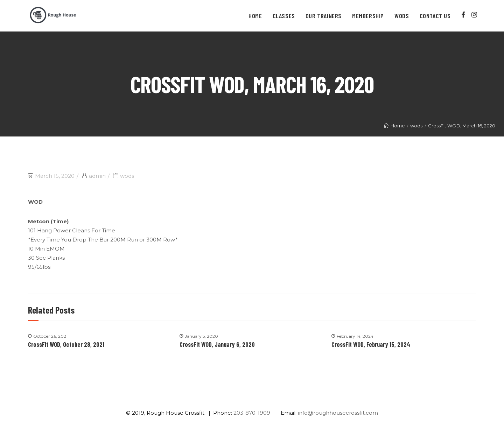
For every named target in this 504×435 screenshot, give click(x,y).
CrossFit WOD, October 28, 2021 (66, 344)
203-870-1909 (252, 413)
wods (127, 176)
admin (97, 176)
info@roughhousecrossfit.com (338, 413)
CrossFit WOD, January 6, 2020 (217, 344)
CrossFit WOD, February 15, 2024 (371, 344)
